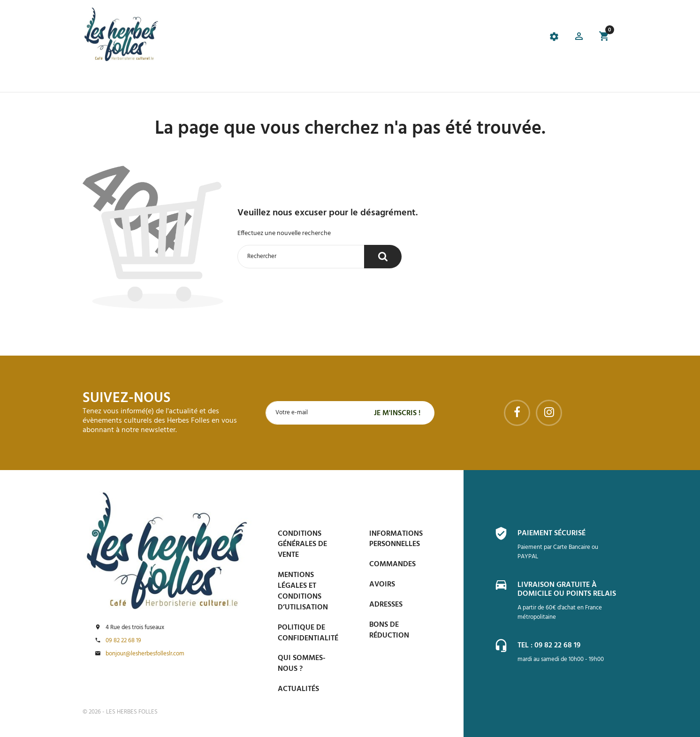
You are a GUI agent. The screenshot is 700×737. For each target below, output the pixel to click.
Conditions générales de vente (302, 545)
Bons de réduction (389, 630)
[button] (579, 38)
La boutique (141, 80)
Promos (184, 80)
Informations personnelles (396, 539)
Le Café (219, 80)
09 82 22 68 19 (123, 641)
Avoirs (382, 585)
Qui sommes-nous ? (302, 664)
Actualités (298, 689)
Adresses (386, 605)
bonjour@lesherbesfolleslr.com (145, 654)
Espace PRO (489, 80)
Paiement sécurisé (552, 533)
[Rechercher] (301, 257)
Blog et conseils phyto (418, 80)
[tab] (301, 38)
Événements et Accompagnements (304, 80)
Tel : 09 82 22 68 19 (549, 646)
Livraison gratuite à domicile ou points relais (567, 590)
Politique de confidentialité (308, 633)
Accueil (97, 80)
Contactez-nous (547, 80)
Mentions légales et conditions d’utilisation (303, 591)
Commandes (392, 564)
